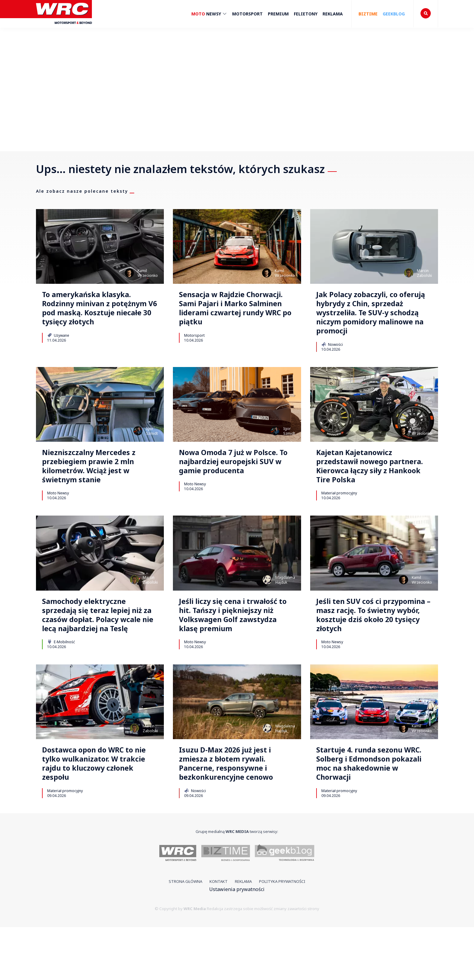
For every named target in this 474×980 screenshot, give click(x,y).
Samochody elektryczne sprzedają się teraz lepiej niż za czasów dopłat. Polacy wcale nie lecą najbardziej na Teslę (94, 651)
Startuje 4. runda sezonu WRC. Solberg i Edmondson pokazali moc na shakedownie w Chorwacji (372, 813)
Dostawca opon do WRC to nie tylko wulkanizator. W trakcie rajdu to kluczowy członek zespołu (97, 813)
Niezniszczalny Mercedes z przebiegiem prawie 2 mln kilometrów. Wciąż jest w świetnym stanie (97, 490)
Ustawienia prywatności (237, 942)
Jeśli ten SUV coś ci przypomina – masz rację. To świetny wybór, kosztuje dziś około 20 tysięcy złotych (373, 651)
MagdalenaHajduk (285, 607)
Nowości (332, 365)
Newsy (209, 15)
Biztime (368, 14)
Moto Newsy (58, 520)
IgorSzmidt (152, 451)
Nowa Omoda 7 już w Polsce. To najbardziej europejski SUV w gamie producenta (229, 490)
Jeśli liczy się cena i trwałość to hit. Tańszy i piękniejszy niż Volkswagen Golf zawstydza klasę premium (236, 651)
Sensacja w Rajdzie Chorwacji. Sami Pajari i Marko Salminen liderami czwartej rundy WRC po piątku (232, 317)
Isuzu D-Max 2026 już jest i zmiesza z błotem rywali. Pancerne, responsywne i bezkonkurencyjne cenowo (235, 813)
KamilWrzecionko (148, 273)
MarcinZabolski (424, 273)
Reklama (333, 14)
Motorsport (247, 14)
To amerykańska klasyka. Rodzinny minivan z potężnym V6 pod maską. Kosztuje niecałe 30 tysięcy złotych (98, 317)
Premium (278, 14)
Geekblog (394, 14)
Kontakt (219, 934)
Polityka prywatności (282, 934)
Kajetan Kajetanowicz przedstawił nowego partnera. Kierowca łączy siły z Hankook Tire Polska (370, 490)
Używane (58, 353)
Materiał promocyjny (339, 520)
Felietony (306, 14)
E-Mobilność (61, 687)
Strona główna (185, 934)
